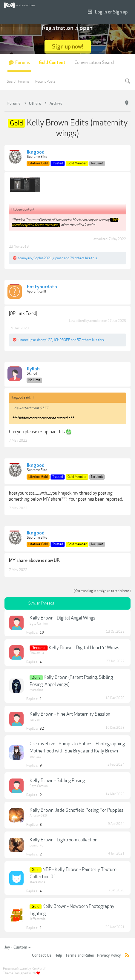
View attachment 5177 (31, 408)
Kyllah (33, 369)
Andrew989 (38, 816)
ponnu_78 (37, 845)
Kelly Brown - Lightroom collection (63, 840)
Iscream (35, 720)
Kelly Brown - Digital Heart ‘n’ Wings (84, 648)
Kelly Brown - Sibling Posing (57, 781)
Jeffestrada (37, 919)
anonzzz (35, 756)
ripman (58, 258)
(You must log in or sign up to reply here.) (102, 591)
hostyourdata (42, 287)
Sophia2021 (43, 258)
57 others (84, 340)
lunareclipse (27, 340)
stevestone (37, 882)
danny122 (45, 340)
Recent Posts (45, 81)
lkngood (36, 152)
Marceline (37, 690)
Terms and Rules (80, 955)
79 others (77, 258)
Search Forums (18, 81)
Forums (23, 63)
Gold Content (52, 63)
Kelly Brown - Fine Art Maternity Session (70, 714)
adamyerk (25, 258)
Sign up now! (68, 47)
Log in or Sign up (108, 12)
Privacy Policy (109, 955)
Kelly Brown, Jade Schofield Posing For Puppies (76, 810)
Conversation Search (95, 63)
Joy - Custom (17, 947)
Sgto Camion (39, 624)
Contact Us (42, 955)
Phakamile (37, 653)
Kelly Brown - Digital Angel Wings (62, 618)
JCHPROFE (62, 340)
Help (58, 955)
